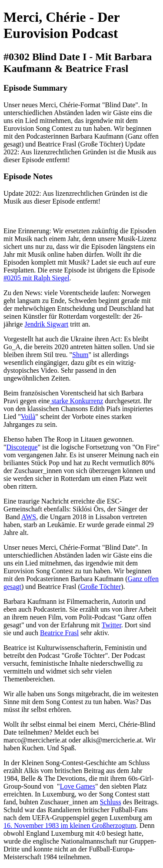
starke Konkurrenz (77, 401)
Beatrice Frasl (59, 633)
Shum (80, 355)
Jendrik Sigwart (46, 324)
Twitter (111, 625)
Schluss (111, 802)
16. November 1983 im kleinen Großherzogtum (70, 825)
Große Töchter (101, 587)
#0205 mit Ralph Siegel (37, 278)
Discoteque (22, 447)
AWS (29, 517)
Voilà (28, 417)
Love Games (78, 786)
